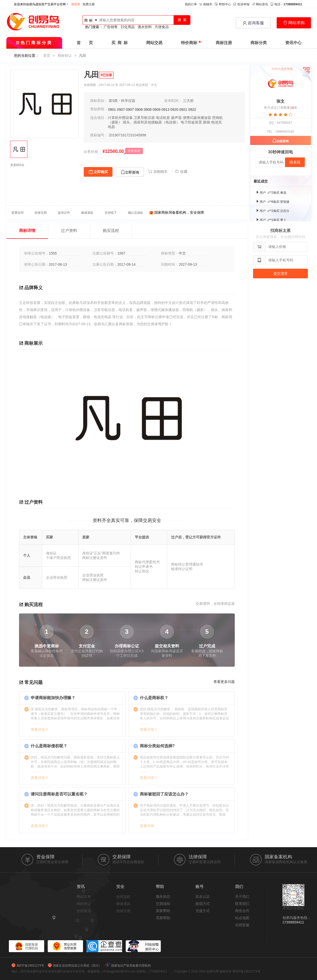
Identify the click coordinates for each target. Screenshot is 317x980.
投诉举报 (241, 4)
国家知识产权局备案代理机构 (131, 966)
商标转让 (65, 56)
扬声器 (176, 118)
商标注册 (224, 43)
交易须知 (163, 904)
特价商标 (191, 43)
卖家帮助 (163, 911)
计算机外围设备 (120, 118)
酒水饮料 (145, 27)
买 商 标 (120, 43)
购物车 (206, 4)
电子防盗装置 (191, 122)
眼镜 (207, 122)
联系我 (295, 162)
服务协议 (163, 897)
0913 (165, 110)
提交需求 (280, 274)
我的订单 (191, 4)
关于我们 (242, 897)
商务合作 (242, 911)
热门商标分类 (34, 43)
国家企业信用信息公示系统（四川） (77, 966)
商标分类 (259, 43)
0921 (183, 110)
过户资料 (69, 231)
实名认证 (203, 897)
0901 (112, 110)
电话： (286, 4)
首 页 (85, 43)
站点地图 (242, 918)
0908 (139, 110)
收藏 (181, 172)
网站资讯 (260, 4)
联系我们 (242, 904)
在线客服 (242, 925)
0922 (192, 110)
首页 (47, 56)
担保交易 (123, 911)
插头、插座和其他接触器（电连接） (151, 122)
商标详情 (27, 231)
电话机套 (163, 118)
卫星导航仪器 (144, 118)
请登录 (76, 4)
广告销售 (111, 27)
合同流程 (123, 897)
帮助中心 (223, 4)
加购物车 (158, 172)
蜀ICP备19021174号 (30, 966)
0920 (174, 110)
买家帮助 (163, 918)
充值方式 (203, 911)
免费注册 (89, 4)
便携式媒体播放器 (197, 118)
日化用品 (128, 27)
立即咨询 (130, 172)
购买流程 (111, 231)
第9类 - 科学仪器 (122, 101)
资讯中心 (293, 43)
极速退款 (123, 904)
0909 (156, 110)
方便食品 (162, 27)
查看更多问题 (224, 682)
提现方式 (203, 904)
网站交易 (154, 43)
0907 (121, 110)
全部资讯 (84, 911)
